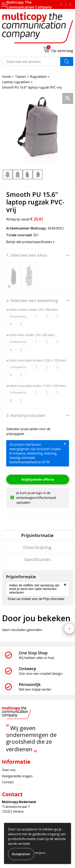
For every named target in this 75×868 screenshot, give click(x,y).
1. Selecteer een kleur (27, 255)
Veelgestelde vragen (17, 776)
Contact (8, 782)
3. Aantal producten (26, 416)
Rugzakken (38, 77)
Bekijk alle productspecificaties (30, 242)
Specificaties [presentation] (37, 559)
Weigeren (40, 853)
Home (6, 77)
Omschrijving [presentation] (37, 547)
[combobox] (31, 61)
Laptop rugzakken (16, 82)
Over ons (9, 770)
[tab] (37, 535)
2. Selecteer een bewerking (32, 301)
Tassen (20, 77)
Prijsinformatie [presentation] (37, 535)
